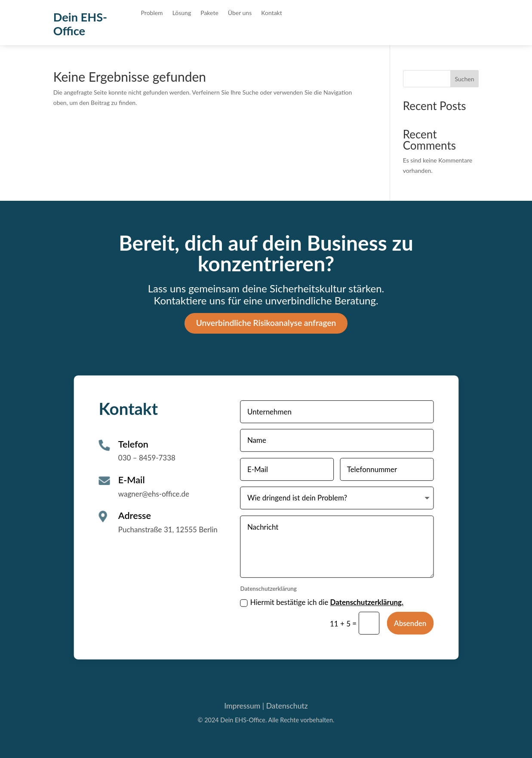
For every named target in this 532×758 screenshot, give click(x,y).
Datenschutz (287, 706)
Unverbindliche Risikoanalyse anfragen (266, 323)
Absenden (410, 623)
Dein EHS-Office (80, 24)
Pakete (209, 13)
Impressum (242, 706)
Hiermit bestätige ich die (322, 602)
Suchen (465, 79)
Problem (152, 13)
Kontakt (272, 13)
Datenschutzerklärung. (366, 602)
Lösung (182, 13)
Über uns (240, 13)
